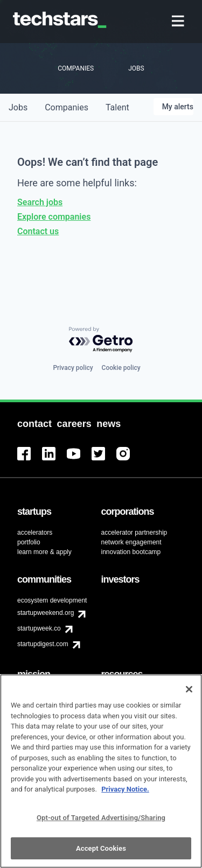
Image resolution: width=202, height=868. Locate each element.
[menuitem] (179, 22)
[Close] (189, 696)
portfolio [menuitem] (29, 542)
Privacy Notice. (125, 796)
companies (67, 107)
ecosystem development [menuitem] (52, 600)
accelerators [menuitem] (35, 533)
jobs (18, 107)
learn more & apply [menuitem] (44, 552)
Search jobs (40, 202)
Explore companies (54, 217)
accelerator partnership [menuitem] (134, 533)
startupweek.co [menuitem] (39, 628)
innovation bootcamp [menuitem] (131, 552)
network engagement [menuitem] (131, 542)
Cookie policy (121, 368)
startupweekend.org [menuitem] (46, 613)
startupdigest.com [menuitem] (43, 644)
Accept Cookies (101, 854)
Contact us (38, 231)
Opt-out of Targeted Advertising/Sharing (101, 824)
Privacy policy (73, 368)
